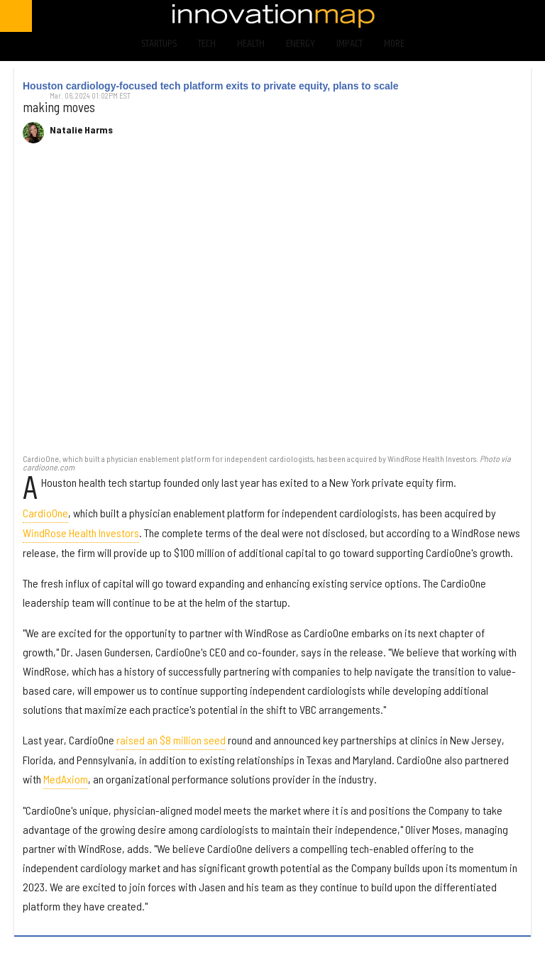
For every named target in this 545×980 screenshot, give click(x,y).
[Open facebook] (397, 16)
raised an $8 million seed (171, 740)
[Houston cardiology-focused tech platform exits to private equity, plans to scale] (272, 306)
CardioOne (45, 513)
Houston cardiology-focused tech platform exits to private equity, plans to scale (211, 86)
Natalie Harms (81, 130)
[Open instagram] (472, 16)
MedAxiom (66, 779)
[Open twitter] (435, 16)
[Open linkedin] (509, 16)
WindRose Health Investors (81, 533)
